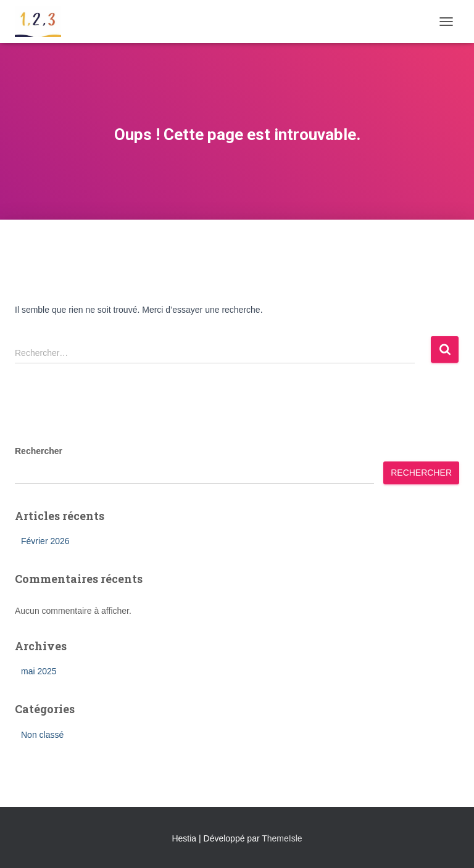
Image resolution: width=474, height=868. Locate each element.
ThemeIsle (282, 838)
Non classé (42, 735)
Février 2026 (45, 541)
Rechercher (39, 451)
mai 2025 (39, 671)
